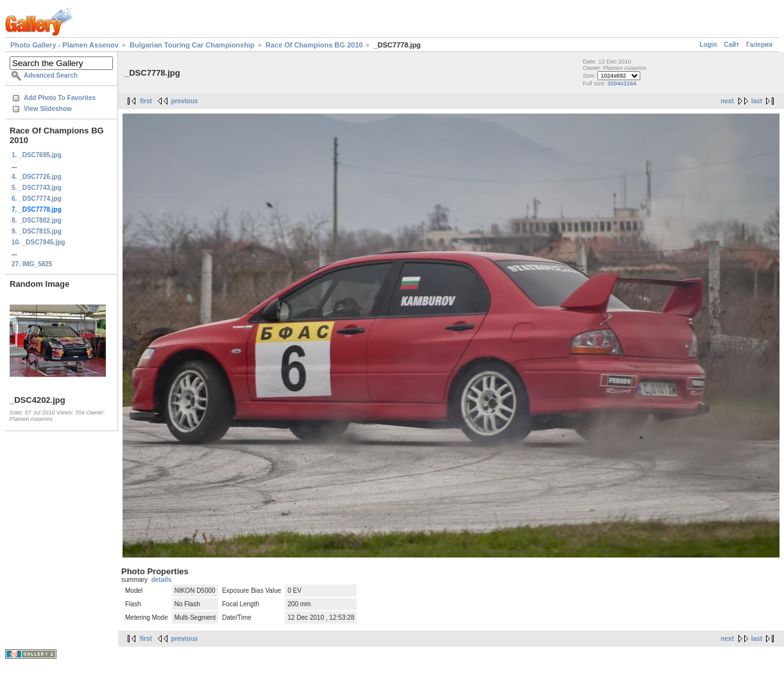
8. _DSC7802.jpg (37, 220)
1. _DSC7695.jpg (37, 155)
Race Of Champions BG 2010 (314, 45)
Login (708, 45)
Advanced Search (51, 75)
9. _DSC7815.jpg (37, 231)
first (146, 101)
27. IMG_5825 (32, 264)
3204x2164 (622, 83)
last (757, 101)
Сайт (731, 45)
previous (185, 101)
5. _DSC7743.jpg (37, 188)
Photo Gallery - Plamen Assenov (64, 45)
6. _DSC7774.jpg (37, 199)
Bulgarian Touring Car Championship (192, 45)
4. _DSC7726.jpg (37, 177)
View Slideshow (48, 109)
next (727, 101)
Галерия (759, 45)
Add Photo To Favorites (60, 98)
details (162, 580)
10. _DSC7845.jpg (38, 242)
